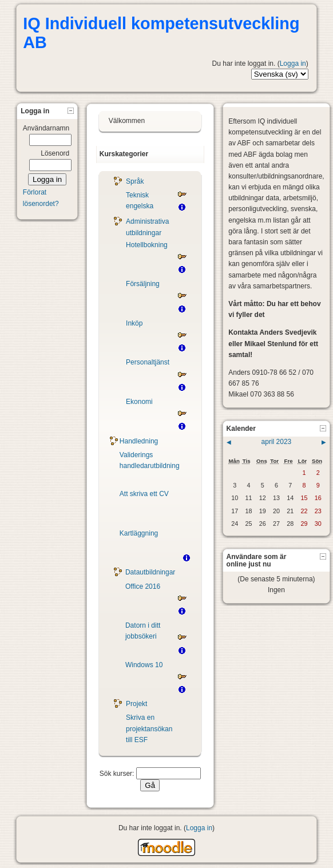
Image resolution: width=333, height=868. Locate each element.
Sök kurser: (118, 774)
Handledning (139, 441)
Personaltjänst (148, 362)
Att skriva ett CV (144, 494)
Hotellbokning (147, 245)
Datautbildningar (150, 572)
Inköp (134, 323)
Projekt (136, 704)
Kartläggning (139, 533)
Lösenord (55, 153)
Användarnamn (46, 128)
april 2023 (277, 442)
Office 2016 (143, 586)
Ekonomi (139, 402)
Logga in (293, 64)
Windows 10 (144, 665)
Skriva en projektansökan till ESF (149, 728)
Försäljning (143, 284)
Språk (135, 181)
